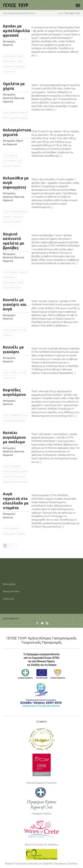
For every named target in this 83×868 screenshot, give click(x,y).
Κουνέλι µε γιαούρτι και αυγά (15, 304)
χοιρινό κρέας (10, 282)
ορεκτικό (23, 113)
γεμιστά (13, 155)
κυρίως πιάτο (9, 72)
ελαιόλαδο (21, 66)
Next (14, 546)
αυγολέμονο (9, 66)
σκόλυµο (21, 476)
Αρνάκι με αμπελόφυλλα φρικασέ (16, 31)
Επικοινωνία (9, 599)
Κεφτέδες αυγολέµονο (14, 392)
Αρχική (60, 13)
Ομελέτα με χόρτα (14, 86)
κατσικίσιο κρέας (11, 471)
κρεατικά (14, 113)
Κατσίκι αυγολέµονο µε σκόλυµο (14, 437)
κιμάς (25, 415)
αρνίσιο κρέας (10, 61)
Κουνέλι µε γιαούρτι (13, 349)
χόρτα (6, 118)
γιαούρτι (14, 330)
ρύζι (19, 160)
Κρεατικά (8, 45)
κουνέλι (23, 330)
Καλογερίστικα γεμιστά (17, 132)
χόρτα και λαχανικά (19, 118)
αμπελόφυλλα (10, 56)
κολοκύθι (14, 211)
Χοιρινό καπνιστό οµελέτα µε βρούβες (14, 241)
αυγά (20, 61)
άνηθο (21, 56)
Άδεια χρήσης (9, 584)
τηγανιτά (21, 534)
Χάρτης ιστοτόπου (11, 591)
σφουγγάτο (18, 217)
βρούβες (14, 272)
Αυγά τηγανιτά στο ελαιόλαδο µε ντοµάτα (16, 501)
